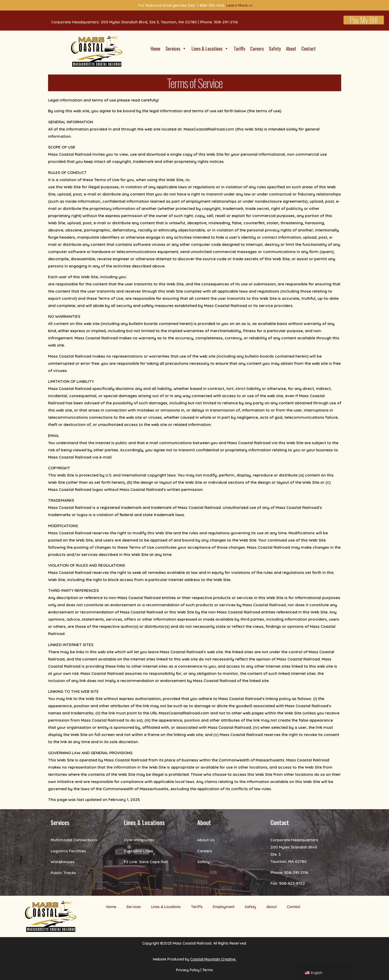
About (291, 49)
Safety (275, 49)
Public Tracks (63, 873)
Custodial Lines (138, 851)
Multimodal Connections (74, 840)
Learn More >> (239, 5)
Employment (224, 907)
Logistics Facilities (68, 851)
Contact (309, 49)
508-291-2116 (296, 872)
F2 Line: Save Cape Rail (146, 862)
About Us (206, 840)
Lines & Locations (210, 49)
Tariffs (239, 49)
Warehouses (63, 862)
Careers (257, 49)
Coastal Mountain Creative (213, 959)
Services (176, 49)
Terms (208, 970)
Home (156, 49)
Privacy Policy (188, 970)
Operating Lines (139, 840)
